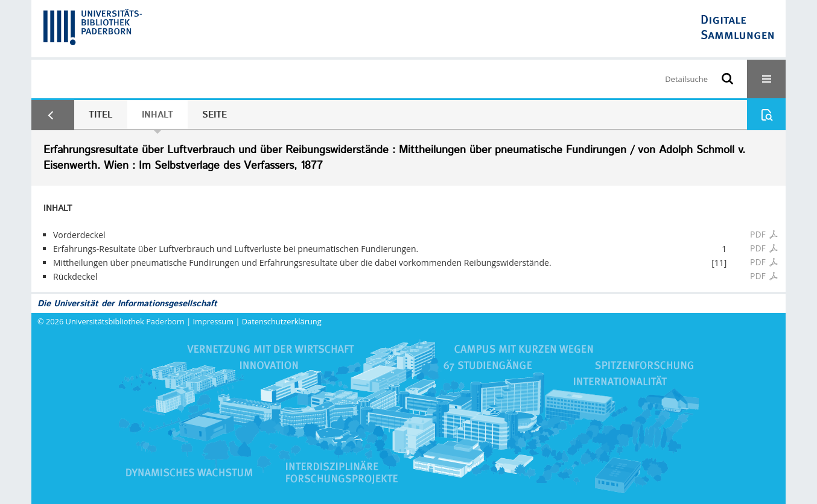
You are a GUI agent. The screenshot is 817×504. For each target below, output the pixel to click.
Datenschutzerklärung (282, 321)
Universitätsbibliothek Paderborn (125, 321)
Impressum (214, 321)
